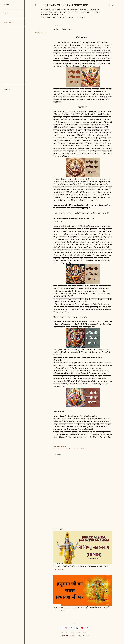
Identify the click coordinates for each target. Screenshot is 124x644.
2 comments (61, 569)
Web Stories (58, 18)
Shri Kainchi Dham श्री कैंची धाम (64, 5)
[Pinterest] (88, 628)
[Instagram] (66, 628)
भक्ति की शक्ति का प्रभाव (40, 33)
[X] (77, 628)
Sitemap (82, 18)
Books (76, 18)
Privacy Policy (70, 633)
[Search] (111, 5)
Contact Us (79, 633)
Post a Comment (62, 611)
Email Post (60, 444)
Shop (65, 18)
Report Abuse (8, 22)
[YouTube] (82, 628)
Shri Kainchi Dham (70, 636)
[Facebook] (61, 628)
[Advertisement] (83, 512)
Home (43, 18)
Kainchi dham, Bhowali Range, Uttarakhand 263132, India (73, 449)
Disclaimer (86, 633)
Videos (71, 18)
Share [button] (36, 26)
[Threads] (72, 628)
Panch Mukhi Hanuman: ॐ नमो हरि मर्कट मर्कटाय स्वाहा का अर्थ (81, 608)
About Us (49, 18)
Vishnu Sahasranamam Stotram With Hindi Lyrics (82, 566)
